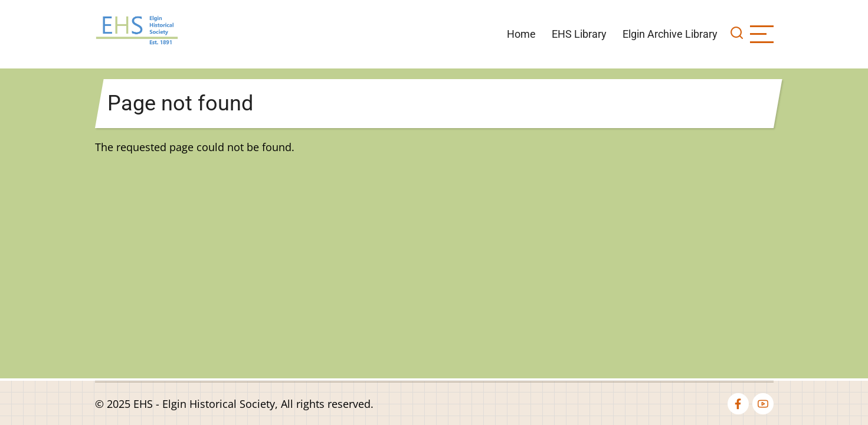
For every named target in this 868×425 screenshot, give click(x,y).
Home (521, 34)
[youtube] (763, 404)
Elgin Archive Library (670, 34)
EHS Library (579, 34)
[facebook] (738, 404)
